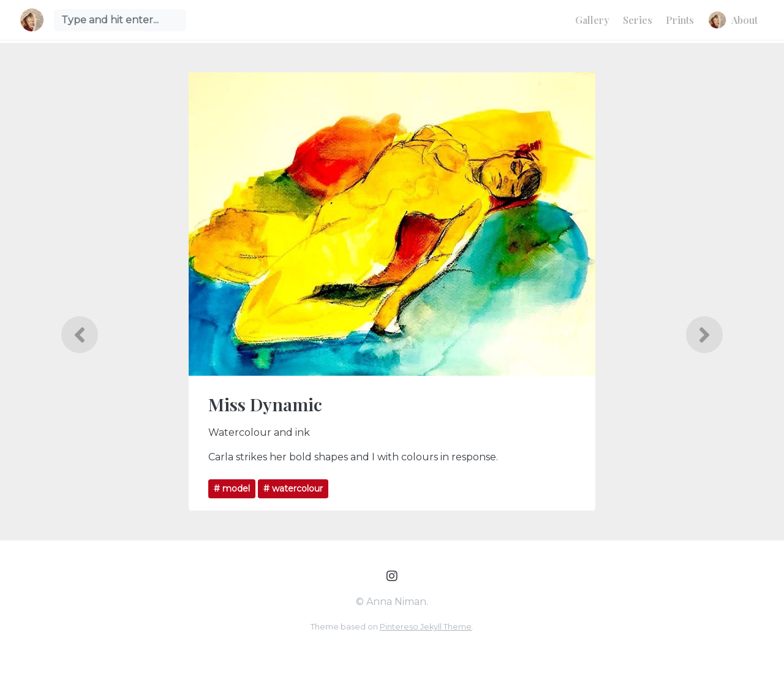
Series (638, 20)
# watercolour (293, 489)
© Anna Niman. (392, 602)
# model (232, 489)
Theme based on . (392, 627)
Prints (680, 20)
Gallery (592, 20)
